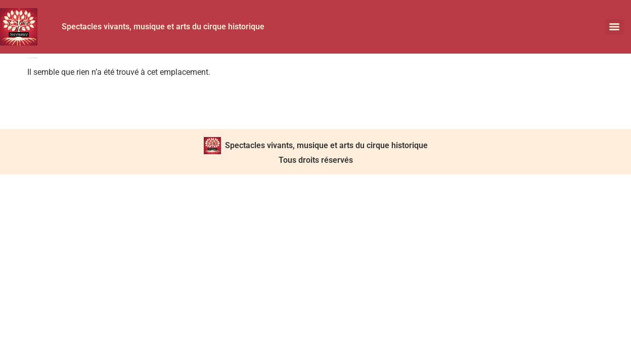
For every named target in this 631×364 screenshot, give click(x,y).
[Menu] (614, 27)
